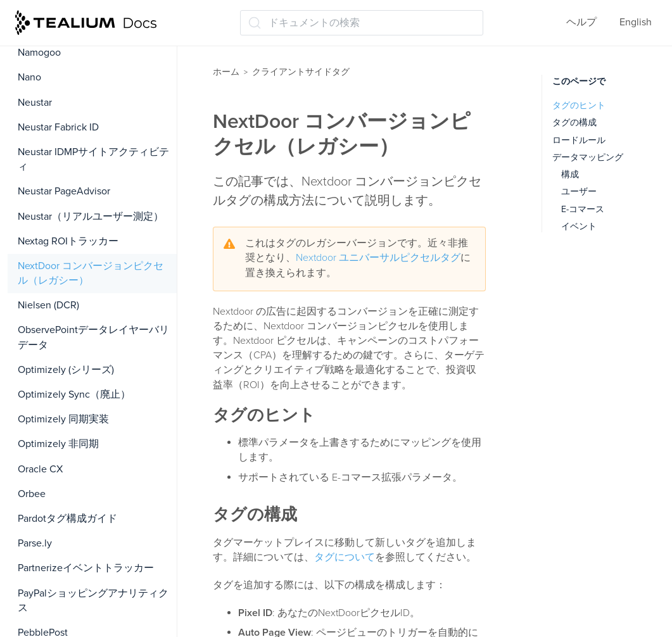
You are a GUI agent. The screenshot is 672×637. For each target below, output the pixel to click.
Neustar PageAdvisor (64, 191)
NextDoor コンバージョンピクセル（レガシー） (91, 273)
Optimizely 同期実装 (63, 419)
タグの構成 (574, 123)
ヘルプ (581, 22)
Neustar (35, 103)
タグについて (345, 557)
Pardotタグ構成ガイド (67, 519)
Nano (29, 77)
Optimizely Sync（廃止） (74, 394)
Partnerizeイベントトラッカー (86, 568)
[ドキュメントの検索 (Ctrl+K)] (362, 23)
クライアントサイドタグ (301, 72)
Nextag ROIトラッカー (68, 241)
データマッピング (588, 157)
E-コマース (583, 209)
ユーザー (579, 192)
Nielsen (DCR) (48, 305)
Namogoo (39, 53)
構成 (570, 174)
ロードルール (579, 140)
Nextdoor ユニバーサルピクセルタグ (378, 258)
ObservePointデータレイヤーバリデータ (93, 337)
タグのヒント (579, 105)
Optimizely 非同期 (58, 444)
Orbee (32, 494)
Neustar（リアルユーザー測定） (91, 217)
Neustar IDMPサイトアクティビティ (93, 159)
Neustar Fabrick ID (58, 127)
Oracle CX (40, 469)
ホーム (226, 72)
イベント (579, 226)
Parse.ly (35, 543)
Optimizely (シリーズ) (66, 370)
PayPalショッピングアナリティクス (93, 601)
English (636, 22)
